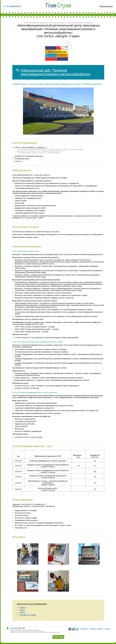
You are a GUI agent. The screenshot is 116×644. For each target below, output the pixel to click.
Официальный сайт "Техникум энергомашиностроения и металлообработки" (56, 72)
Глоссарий (84, 629)
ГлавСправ (14, 628)
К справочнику (14, 6)
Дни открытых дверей (28, 615)
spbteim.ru (19, 161)
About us (108, 629)
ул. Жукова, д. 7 (41, 147)
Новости (23, 607)
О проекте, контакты (96, 629)
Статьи (22, 610)
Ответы (22, 612)
